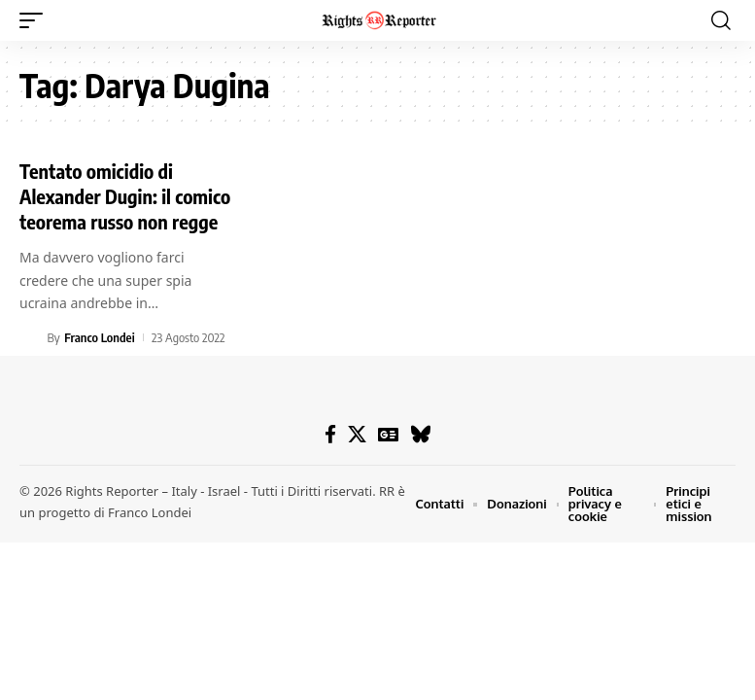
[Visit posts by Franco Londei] (30, 337)
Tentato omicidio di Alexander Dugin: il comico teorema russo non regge (125, 196)
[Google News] (388, 435)
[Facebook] (330, 435)
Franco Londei (99, 337)
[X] (357, 435)
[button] (36, 20)
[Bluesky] (420, 435)
